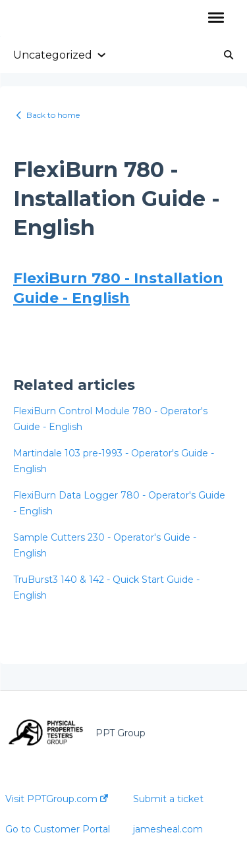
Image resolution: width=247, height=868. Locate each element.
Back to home (53, 115)
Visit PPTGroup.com (57, 799)
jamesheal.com (168, 829)
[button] (216, 18)
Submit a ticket (168, 799)
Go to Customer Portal (58, 829)
